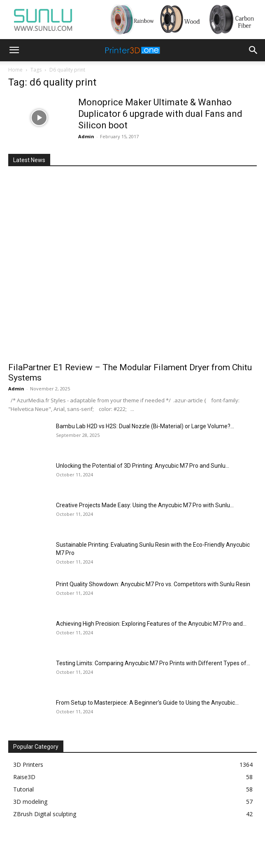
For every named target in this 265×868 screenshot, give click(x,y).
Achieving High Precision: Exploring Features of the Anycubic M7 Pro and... (151, 624)
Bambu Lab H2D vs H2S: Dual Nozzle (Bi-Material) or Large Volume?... (145, 426)
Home (15, 70)
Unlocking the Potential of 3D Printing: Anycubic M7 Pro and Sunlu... (143, 466)
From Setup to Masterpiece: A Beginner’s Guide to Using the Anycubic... (147, 703)
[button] (14, 50)
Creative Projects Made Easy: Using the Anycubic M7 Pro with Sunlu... (145, 505)
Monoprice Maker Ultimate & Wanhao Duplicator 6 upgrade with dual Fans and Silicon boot (160, 114)
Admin (86, 136)
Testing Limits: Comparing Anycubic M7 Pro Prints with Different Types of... (153, 663)
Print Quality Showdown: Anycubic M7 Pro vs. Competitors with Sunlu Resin (153, 584)
